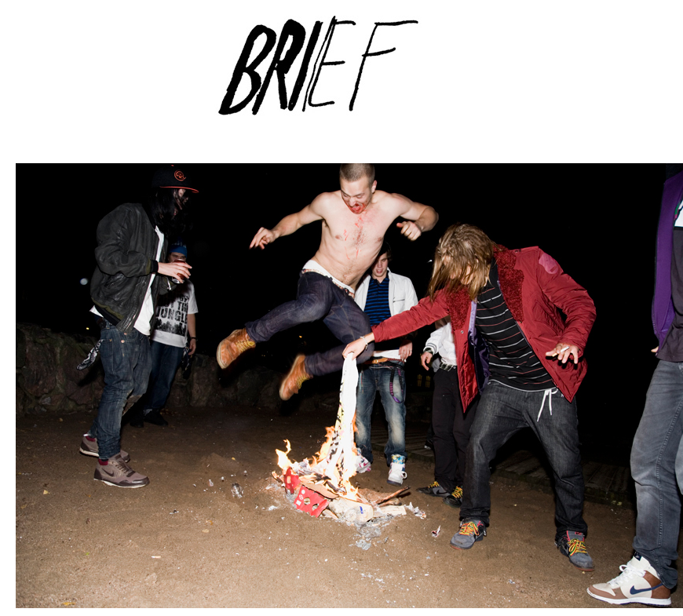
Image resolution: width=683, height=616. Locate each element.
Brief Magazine (341, 75)
